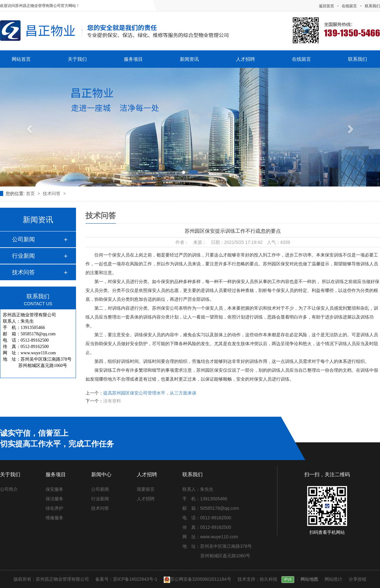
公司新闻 (23, 239)
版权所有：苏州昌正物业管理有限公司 (51, 579)
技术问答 (52, 193)
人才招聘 (245, 59)
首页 (31, 193)
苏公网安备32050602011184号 (197, 579)
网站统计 (333, 579)
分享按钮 (358, 579)
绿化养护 (54, 508)
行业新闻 (23, 256)
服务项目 (133, 59)
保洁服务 (54, 499)
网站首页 (21, 59)
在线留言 (349, 6)
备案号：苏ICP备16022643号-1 (126, 579)
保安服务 (54, 489)
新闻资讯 (189, 59)
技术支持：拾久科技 (257, 579)
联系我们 (372, 6)
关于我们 (77, 59)
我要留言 (146, 489)
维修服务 (54, 518)
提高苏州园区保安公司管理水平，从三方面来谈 (150, 393)
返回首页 (326, 6)
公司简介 (9, 489)
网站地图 (309, 579)
